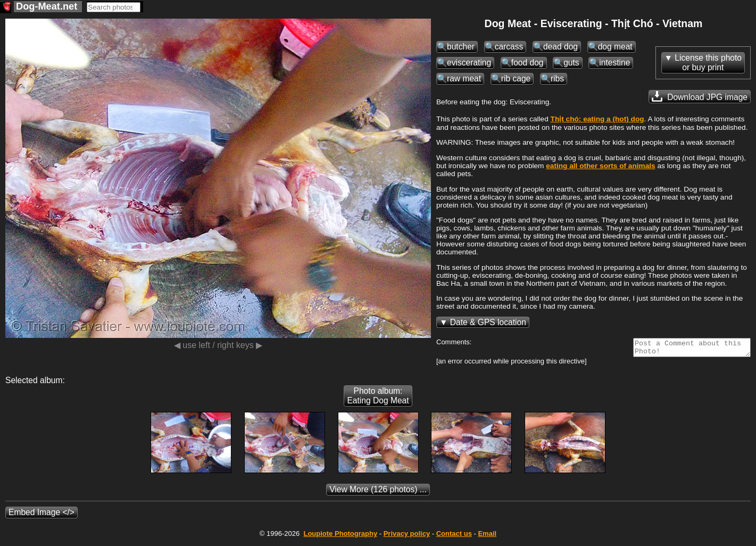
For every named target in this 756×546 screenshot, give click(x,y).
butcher (461, 47)
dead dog (560, 47)
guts (571, 63)
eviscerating (469, 63)
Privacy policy (407, 537)
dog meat (615, 47)
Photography (340, 537)
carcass (509, 47)
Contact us (454, 537)
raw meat (464, 78)
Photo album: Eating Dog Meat (378, 399)
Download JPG (700, 96)
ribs (557, 78)
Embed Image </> (41, 515)
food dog (527, 63)
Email (487, 537)
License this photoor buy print (708, 63)
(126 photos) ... (378, 493)
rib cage (516, 78)
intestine (614, 63)
